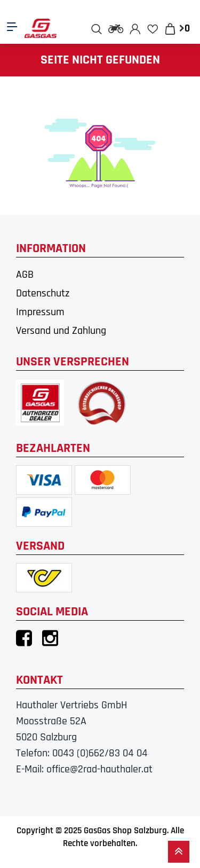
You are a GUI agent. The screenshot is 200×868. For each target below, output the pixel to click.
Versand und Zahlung (61, 331)
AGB (25, 275)
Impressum (40, 312)
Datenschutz (43, 293)
